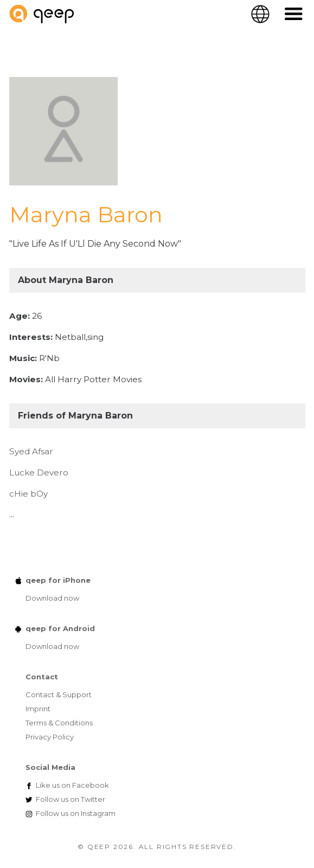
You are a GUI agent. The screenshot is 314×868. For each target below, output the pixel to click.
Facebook (72, 785)
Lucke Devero (39, 472)
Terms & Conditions (59, 723)
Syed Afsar (31, 451)
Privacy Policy (50, 737)
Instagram (76, 813)
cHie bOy (28, 494)
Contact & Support (59, 695)
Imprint (38, 709)
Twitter (71, 799)
